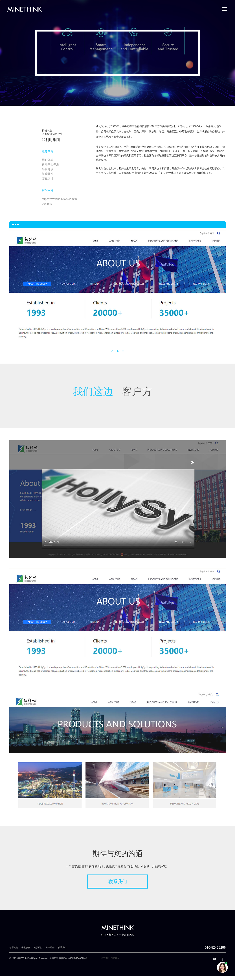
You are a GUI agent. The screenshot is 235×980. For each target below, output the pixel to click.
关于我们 (38, 948)
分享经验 (50, 948)
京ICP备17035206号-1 (79, 958)
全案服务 (26, 948)
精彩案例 (14, 948)
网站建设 (115, 958)
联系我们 (118, 882)
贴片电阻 (105, 958)
